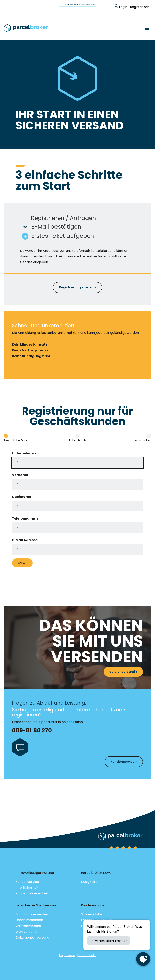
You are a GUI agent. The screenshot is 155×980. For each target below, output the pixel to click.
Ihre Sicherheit (27, 888)
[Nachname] (77, 506)
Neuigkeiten (90, 882)
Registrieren (140, 7)
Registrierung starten (76, 287)
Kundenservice (123, 762)
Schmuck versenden (32, 914)
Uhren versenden (29, 920)
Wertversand (26, 932)
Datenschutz (87, 955)
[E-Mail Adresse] (77, 549)
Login (120, 7)
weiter (22, 563)
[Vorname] (77, 484)
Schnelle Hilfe (92, 914)
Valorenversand (122, 672)
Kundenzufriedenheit (32, 893)
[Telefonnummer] (77, 528)
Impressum (67, 955)
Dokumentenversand (32, 938)
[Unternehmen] (77, 463)
